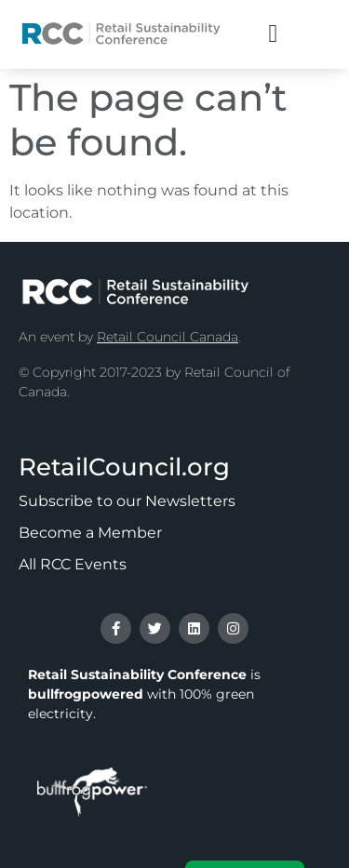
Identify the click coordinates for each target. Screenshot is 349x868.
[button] (273, 34)
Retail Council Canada (168, 337)
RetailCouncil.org (124, 467)
